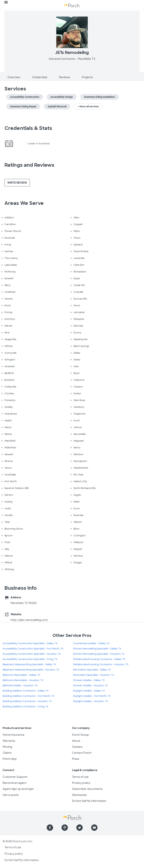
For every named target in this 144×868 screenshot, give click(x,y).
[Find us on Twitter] (79, 828)
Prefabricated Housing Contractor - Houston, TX (101, 664)
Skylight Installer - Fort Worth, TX (92, 696)
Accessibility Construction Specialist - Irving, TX (30, 659)
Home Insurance (13, 735)
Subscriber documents (87, 789)
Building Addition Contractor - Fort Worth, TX (28, 696)
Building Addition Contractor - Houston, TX (27, 701)
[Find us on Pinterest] (65, 828)
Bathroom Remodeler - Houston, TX (23, 680)
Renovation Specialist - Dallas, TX (92, 670)
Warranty (9, 741)
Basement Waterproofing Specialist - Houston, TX (31, 670)
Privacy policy (81, 783)
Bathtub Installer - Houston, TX (20, 686)
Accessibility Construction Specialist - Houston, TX (32, 654)
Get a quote (11, 795)
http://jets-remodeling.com (29, 620)
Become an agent (15, 783)
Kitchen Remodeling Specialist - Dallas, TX (97, 649)
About (76, 741)
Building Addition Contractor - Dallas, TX (26, 691)
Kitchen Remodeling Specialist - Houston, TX (99, 654)
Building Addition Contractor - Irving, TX (25, 707)
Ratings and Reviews (29, 165)
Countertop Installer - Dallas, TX (91, 643)
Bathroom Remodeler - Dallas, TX (21, 675)
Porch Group (80, 735)
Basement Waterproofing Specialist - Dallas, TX (29, 664)
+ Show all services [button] (88, 107)
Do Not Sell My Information (89, 801)
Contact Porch (82, 753)
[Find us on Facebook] (50, 828)
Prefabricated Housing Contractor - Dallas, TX (99, 659)
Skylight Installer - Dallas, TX (89, 691)
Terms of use (80, 777)
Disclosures (79, 795)
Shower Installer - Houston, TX (90, 686)
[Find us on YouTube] (94, 828)
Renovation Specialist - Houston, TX (94, 675)
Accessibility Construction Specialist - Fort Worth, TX (33, 649)
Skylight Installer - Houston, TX (91, 701)
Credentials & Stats (28, 128)
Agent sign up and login (18, 789)
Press (76, 759)
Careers (77, 747)
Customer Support (15, 777)
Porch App (10, 759)
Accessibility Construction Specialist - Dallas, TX (30, 643)
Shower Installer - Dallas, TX (89, 680)
